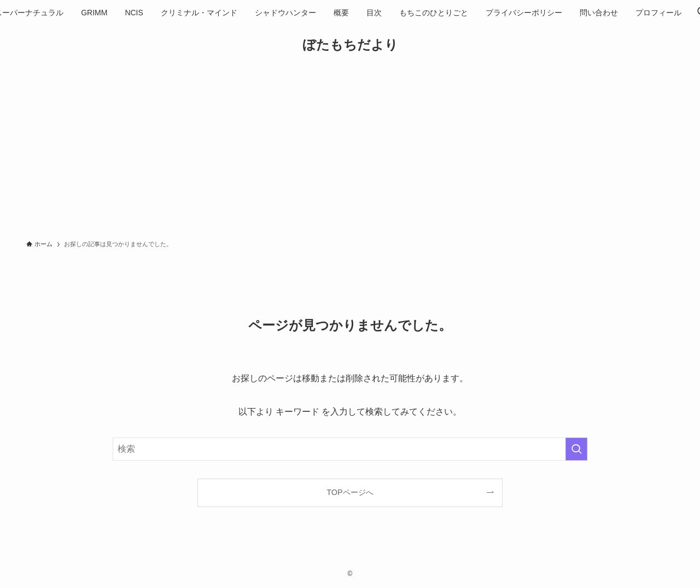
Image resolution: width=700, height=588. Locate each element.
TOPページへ (350, 492)
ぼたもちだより (350, 45)
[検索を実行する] (576, 449)
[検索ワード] (350, 449)
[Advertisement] (350, 151)
